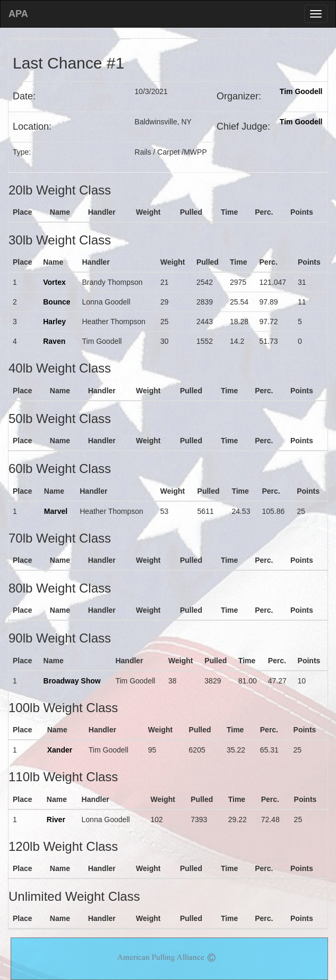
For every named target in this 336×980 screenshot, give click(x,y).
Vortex (54, 282)
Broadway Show (72, 681)
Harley (54, 322)
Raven (54, 341)
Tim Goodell (301, 91)
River (56, 820)
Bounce (57, 302)
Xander (60, 750)
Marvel (56, 511)
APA (18, 14)
